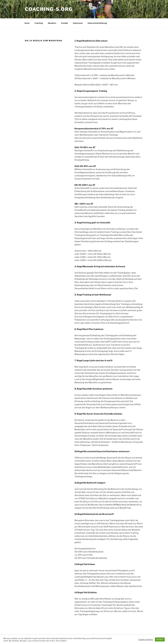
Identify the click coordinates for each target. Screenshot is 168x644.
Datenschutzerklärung (97, 23)
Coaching (39, 23)
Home (27, 23)
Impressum (78, 23)
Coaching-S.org (49, 9)
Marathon (52, 23)
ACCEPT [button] (160, 639)
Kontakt (65, 23)
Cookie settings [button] (146, 640)
